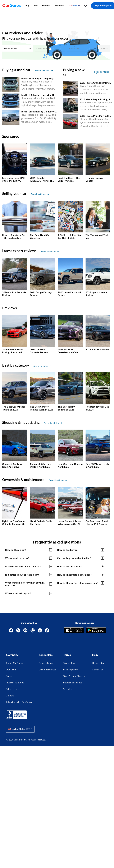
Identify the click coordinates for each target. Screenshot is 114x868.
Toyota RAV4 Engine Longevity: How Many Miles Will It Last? (53, 78)
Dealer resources (47, 669)
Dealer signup (46, 663)
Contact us (98, 669)
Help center (98, 663)
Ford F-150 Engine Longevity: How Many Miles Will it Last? (52, 95)
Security (67, 689)
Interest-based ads (73, 682)
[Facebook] (11, 630)
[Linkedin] (40, 630)
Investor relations (15, 682)
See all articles (44, 70)
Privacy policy (70, 669)
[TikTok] (47, 630)
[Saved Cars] (86, 6)
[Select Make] (18, 48)
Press (9, 676)
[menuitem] (27, 6)
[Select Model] (50, 48)
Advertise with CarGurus (19, 702)
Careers (10, 695)
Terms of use (70, 663)
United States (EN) (20, 729)
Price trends (12, 689)
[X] (18, 630)
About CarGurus (14, 663)
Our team (11, 669)
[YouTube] (25, 630)
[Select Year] (82, 48)
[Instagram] (33, 630)
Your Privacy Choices (74, 676)
